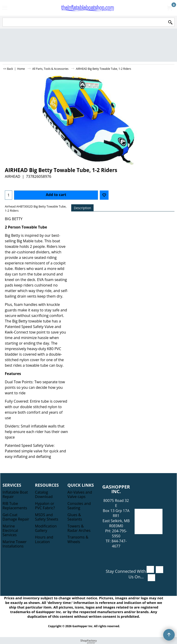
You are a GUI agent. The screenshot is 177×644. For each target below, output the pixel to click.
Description (82, 208)
